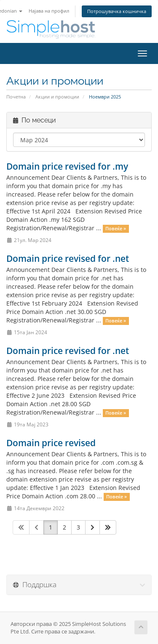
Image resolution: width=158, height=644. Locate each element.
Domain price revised (51, 443)
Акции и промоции (57, 97)
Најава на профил (49, 11)
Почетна (16, 97)
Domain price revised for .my (67, 166)
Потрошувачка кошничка (117, 11)
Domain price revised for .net (68, 258)
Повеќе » (116, 229)
